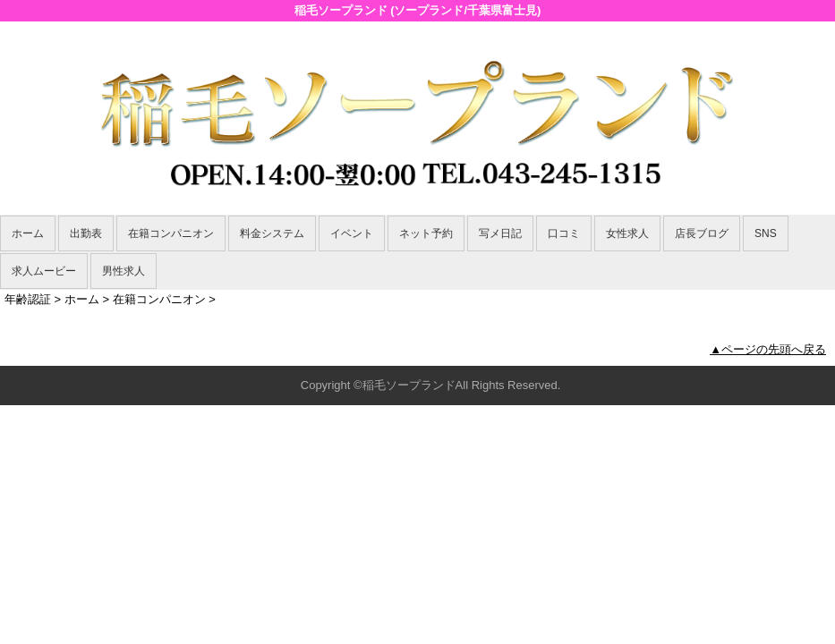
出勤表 (86, 233)
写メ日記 (500, 233)
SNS (766, 233)
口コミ (564, 233)
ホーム (28, 233)
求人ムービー (44, 271)
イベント (352, 233)
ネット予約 (426, 233)
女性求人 (627, 233)
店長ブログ (702, 233)
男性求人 (124, 271)
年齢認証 (28, 299)
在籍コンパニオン (171, 233)
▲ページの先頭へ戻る (768, 349)
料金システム (272, 233)
